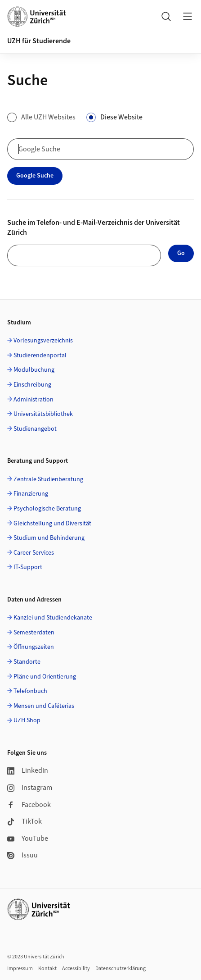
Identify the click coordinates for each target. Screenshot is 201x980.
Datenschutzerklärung (121, 969)
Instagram (30, 788)
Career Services (34, 553)
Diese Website (121, 117)
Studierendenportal (40, 356)
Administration (33, 400)
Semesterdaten (34, 633)
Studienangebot (35, 429)
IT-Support (28, 567)
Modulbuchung (34, 370)
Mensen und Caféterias (44, 706)
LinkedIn (28, 770)
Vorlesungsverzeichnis (43, 341)
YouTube (28, 839)
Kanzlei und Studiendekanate (53, 618)
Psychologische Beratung (47, 509)
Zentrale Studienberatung (48, 479)
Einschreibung (32, 385)
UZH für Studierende (39, 41)
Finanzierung (31, 494)
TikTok (25, 821)
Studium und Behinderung (49, 538)
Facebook (29, 805)
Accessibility (76, 969)
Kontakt (47, 969)
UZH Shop (27, 720)
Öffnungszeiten (34, 647)
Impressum (20, 969)
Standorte (27, 662)
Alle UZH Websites (48, 117)
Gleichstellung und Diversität (52, 524)
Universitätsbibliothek (43, 414)
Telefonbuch (30, 691)
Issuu (22, 855)
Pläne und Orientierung (45, 677)
